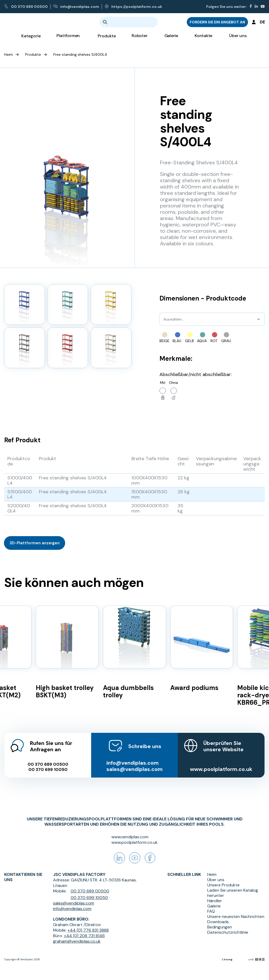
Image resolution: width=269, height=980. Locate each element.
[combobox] (164, 319)
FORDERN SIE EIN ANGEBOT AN (217, 24)
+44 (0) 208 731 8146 (84, 936)
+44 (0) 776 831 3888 (88, 930)
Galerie (171, 40)
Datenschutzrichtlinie (228, 932)
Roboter (139, 40)
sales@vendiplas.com (134, 764)
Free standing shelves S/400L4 (80, 54)
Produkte (33, 54)
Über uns (238, 40)
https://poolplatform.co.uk (133, 7)
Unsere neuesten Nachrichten (236, 917)
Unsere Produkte (223, 885)
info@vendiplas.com (76, 7)
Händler (215, 901)
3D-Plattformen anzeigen (35, 543)
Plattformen (68, 40)
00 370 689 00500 (26, 7)
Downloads (218, 922)
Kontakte (203, 40)
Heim (9, 54)
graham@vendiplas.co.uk (77, 941)
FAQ (211, 911)
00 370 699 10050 (48, 764)
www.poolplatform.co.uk (221, 764)
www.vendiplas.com (130, 837)
